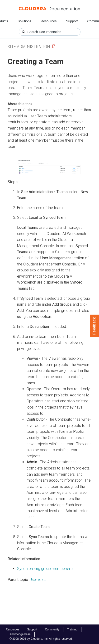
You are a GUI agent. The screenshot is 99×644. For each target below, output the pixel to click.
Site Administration (29, 47)
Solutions (24, 21)
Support (72, 21)
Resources (49, 21)
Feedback (94, 326)
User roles (38, 580)
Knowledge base (20, 634)
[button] (49, 167)
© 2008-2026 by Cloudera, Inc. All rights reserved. (41, 639)
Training (72, 629)
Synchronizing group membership (45, 569)
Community (52, 629)
